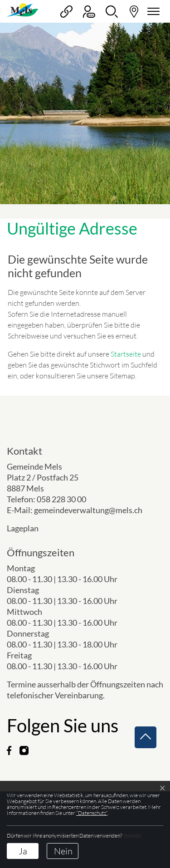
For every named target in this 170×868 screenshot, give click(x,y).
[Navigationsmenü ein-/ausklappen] (152, 12)
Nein (63, 851)
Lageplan (30, 528)
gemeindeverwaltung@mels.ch (88, 510)
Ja (23, 851)
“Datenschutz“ (92, 813)
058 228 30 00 (61, 499)
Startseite (126, 354)
